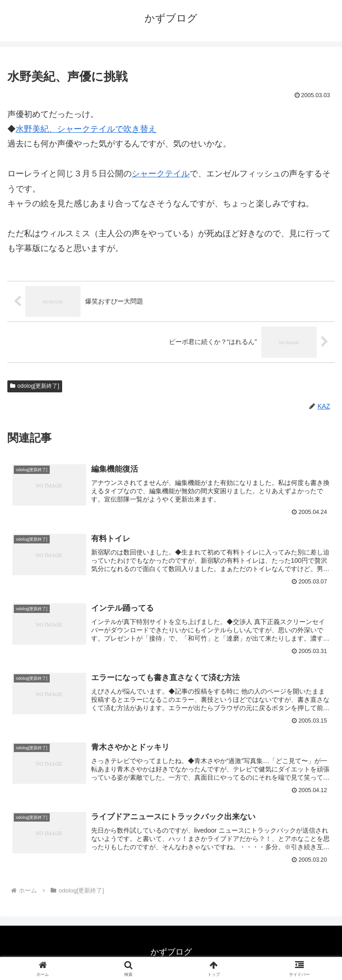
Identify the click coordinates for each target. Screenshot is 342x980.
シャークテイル (161, 174)
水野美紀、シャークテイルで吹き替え (86, 129)
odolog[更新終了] (35, 386)
